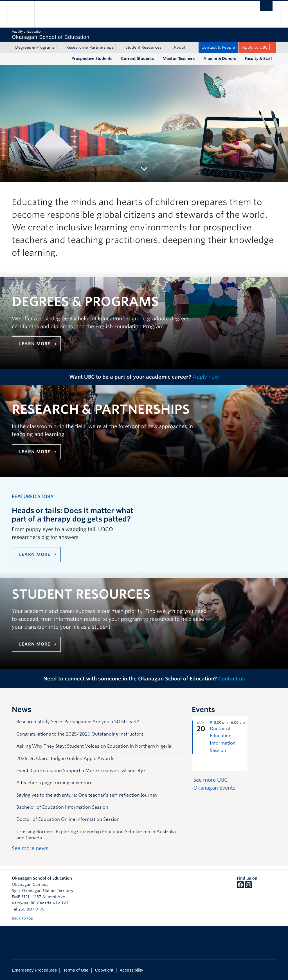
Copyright (104, 970)
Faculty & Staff (258, 59)
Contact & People (218, 47)
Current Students (138, 59)
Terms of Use (76, 970)
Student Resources (143, 47)
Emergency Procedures (34, 970)
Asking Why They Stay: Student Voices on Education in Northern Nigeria (94, 746)
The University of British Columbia (25, 14)
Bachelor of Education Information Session (62, 807)
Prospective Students (92, 59)
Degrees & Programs (35, 47)
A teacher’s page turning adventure (54, 783)
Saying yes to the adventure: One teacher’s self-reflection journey (87, 795)
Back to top (25, 918)
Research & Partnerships (90, 47)
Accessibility (131, 970)
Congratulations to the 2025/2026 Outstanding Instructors (80, 734)
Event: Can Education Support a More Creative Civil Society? (81, 771)
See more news (30, 848)
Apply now (206, 377)
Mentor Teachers (179, 59)
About (179, 47)
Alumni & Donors (220, 59)
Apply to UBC (255, 47)
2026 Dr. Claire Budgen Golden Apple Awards (65, 758)
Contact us (232, 679)
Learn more (35, 344)
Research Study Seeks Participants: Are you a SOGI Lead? (78, 722)
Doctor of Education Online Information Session (68, 819)
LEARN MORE (35, 554)
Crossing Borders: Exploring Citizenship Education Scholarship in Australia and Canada (96, 835)
